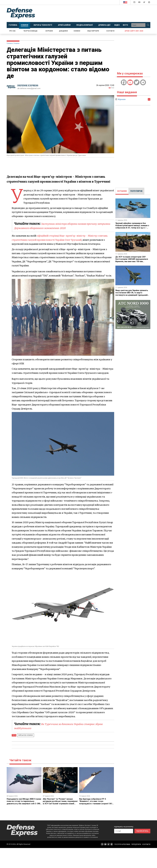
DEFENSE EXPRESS (29, 85)
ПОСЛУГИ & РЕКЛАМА (122, 844)
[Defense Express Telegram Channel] (149, 3)
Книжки (77, 31)
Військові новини (25, 735)
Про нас (12, 31)
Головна (10, 43)
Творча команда (30, 31)
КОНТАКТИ (146, 844)
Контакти (110, 31)
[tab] (122, 191)
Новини (17, 43)
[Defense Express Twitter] (144, 3)
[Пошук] (148, 25)
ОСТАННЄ (122, 191)
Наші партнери (93, 31)
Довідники (63, 31)
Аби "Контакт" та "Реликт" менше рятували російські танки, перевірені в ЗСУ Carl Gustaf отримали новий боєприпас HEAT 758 (60, 804)
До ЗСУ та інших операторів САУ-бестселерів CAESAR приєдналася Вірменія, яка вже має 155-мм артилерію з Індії (132, 260)
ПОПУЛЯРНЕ (136, 191)
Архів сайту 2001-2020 (134, 31)
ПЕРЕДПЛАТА (136, 844)
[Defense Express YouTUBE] (140, 3)
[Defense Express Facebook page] (135, 3)
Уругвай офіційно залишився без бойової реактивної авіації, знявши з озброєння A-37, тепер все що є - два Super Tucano (133, 227)
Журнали (49, 31)
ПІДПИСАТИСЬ (142, 831)
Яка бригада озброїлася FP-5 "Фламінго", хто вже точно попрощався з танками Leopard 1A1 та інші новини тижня (95, 802)
